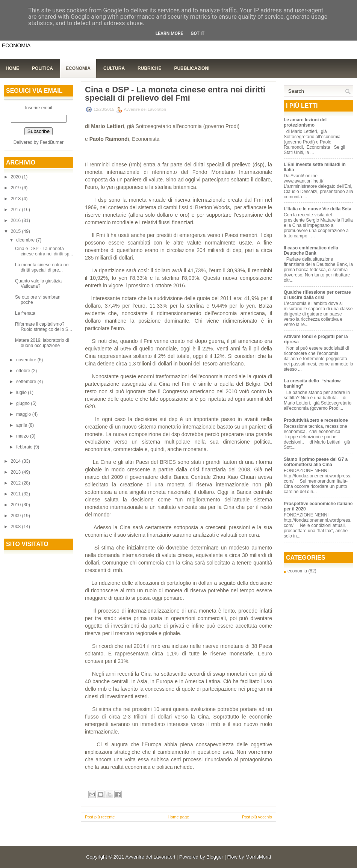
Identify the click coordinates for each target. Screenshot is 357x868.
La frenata (25, 313)
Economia (78, 68)
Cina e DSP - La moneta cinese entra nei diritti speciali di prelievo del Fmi (175, 94)
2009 (17, 516)
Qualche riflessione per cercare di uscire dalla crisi (317, 295)
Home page (178, 817)
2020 (17, 177)
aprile (22, 425)
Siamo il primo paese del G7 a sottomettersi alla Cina (316, 462)
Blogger (215, 857)
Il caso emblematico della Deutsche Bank (311, 251)
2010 (17, 505)
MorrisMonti (258, 857)
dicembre (26, 240)
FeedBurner (52, 142)
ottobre (24, 371)
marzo (23, 436)
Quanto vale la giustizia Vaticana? (38, 284)
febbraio (25, 447)
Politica (42, 68)
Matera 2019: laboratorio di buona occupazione (42, 343)
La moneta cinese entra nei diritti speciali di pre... (42, 267)
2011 (17, 494)
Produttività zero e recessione (316, 420)
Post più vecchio (257, 817)
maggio (24, 414)
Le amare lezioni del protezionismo (305, 122)
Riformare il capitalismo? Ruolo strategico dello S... (44, 327)
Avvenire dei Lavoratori (150, 857)
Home (12, 68)
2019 (17, 188)
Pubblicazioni (192, 68)
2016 (17, 220)
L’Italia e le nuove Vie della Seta (318, 209)
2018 (17, 199)
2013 (17, 472)
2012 (17, 483)
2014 (17, 461)
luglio (22, 392)
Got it (197, 33)
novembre (27, 360)
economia (297, 571)
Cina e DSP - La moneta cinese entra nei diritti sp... (44, 251)
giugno (23, 403)
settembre (27, 382)
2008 (17, 527)
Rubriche (149, 68)
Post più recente (100, 817)
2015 (17, 231)
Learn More (169, 33)
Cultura (114, 68)
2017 (17, 210)
